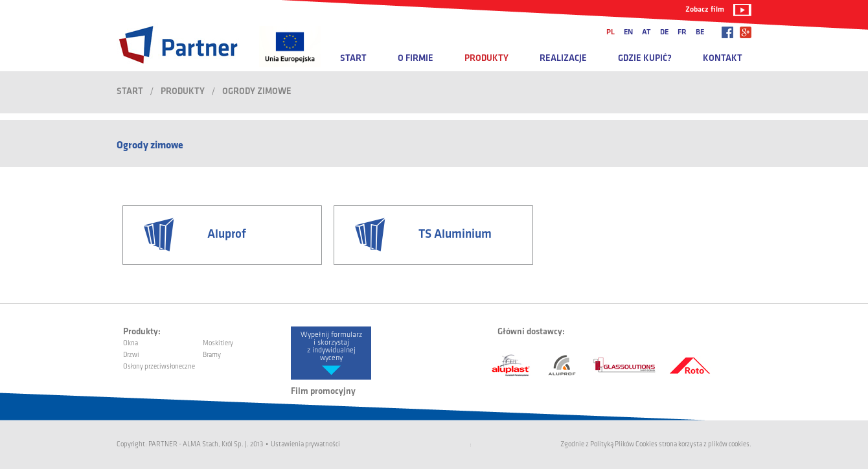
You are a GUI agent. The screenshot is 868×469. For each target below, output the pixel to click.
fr (682, 32)
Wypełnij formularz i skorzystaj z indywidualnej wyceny (331, 347)
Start (353, 59)
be (700, 32)
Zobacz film (705, 10)
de (664, 32)
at (646, 32)
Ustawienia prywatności (305, 445)
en (628, 32)
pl (611, 32)
